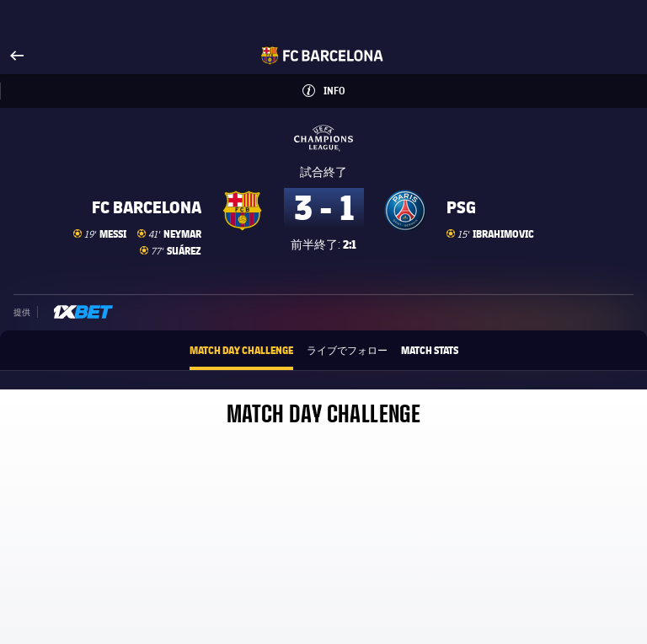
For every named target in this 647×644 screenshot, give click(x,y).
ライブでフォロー (347, 350)
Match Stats (430, 350)
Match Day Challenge (241, 350)
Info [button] (350, 86)
